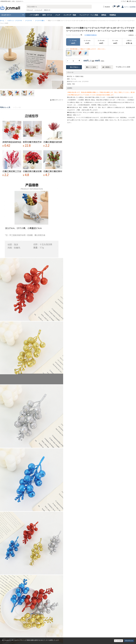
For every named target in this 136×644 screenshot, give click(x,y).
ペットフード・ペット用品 (89, 15)
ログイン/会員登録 (130, 7)
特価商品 (113, 15)
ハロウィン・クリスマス (15, 21)
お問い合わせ (131, 1)
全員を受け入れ (129, 641)
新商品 (104, 15)
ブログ (124, 1)
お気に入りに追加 (123, 67)
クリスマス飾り (40, 21)
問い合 (129, 43)
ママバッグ (30, 10)
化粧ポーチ (47, 10)
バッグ (58, 15)
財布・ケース (47, 15)
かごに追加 (91, 67)
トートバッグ (38, 10)
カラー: (86, 49)
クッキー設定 (119, 641)
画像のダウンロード (57, 100)
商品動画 (106, 7)
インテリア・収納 (70, 15)
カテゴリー (6, 15)
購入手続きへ (75, 67)
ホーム (2, 21)
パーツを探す (34, 15)
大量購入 (107, 67)
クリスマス (29, 21)
